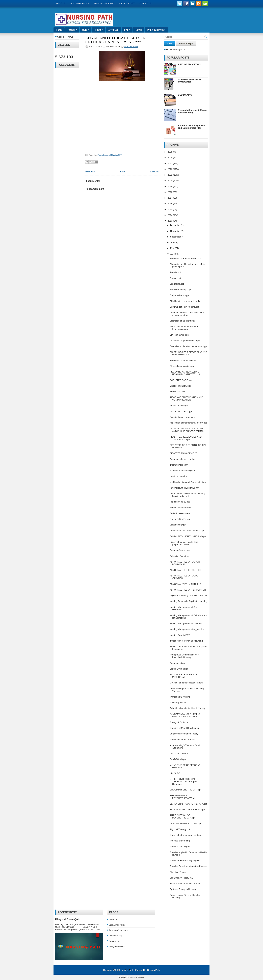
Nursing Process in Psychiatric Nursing (188, 601)
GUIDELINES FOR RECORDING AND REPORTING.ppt (188, 353)
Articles (113, 30)
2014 (170, 215)
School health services (180, 508)
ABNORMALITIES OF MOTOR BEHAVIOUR (185, 563)
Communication (177, 663)
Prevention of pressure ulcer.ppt (185, 341)
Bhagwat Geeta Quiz (68, 919)
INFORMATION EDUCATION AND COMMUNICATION (186, 399)
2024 (170, 158)
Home (59, 30)
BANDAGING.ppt (178, 759)
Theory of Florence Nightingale (185, 860)
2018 (170, 192)
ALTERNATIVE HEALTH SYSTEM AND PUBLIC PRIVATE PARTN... (187, 430)
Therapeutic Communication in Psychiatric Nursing (184, 656)
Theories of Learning (180, 841)
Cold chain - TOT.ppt (180, 753)
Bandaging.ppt (177, 284)
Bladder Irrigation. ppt (180, 386)
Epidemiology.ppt (178, 525)
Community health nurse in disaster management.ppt (187, 314)
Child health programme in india (185, 301)
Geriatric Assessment (180, 513)
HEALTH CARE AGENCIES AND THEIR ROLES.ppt (186, 438)
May (173, 248)
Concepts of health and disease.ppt (187, 531)
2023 (170, 163)
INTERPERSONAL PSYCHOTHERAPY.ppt (182, 797)
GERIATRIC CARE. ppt (181, 411)
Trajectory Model (178, 703)
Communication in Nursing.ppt (184, 307)
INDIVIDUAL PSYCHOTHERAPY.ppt (187, 810)
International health (179, 465)
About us (61, 3)
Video (100, 29)
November (176, 231)
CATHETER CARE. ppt (181, 380)
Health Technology (179, 406)
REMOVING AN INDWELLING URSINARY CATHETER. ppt (185, 373)
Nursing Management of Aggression (187, 629)
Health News (172, 50)
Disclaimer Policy (80, 3)
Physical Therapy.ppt (180, 829)
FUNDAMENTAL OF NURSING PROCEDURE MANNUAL (185, 715)
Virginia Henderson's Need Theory (186, 683)
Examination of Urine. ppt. (182, 417)
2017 (170, 198)
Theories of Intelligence (181, 847)
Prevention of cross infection (183, 360)
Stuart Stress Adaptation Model (185, 883)
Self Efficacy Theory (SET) (182, 878)
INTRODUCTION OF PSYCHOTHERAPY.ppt (182, 816)
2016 (170, 204)
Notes (73, 29)
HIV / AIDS (175, 773)
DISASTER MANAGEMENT (183, 453)
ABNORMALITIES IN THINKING (185, 584)
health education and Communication (188, 482)
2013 (170, 221)
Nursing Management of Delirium (186, 624)
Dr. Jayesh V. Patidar (135, 977)
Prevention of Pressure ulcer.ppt (185, 258)
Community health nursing (182, 459)
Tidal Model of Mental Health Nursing (187, 708)
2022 (170, 169)
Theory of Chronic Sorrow (182, 740)
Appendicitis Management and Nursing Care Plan (191, 127)
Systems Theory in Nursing (183, 889)
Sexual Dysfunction (179, 669)
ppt (128, 29)
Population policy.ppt (180, 502)
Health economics (178, 476)
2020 (170, 181)
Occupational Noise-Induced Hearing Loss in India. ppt (187, 495)
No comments (131, 47)
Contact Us (146, 3)
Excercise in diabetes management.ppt (188, 346)
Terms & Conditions (104, 3)
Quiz (87, 29)
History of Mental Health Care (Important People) (184, 543)
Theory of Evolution (179, 722)
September (176, 237)
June (173, 242)
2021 (170, 175)
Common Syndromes (180, 550)
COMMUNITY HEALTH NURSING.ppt (188, 536)
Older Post (155, 171)
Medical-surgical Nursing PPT (110, 155)
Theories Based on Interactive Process (188, 866)
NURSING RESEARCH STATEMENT (189, 81)
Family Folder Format (180, 519)
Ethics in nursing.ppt (179, 335)
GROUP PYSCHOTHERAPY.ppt (185, 790)
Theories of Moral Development (185, 728)
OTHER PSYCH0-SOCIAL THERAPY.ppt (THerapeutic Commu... (184, 782)
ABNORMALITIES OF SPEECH (185, 570)
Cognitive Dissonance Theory (184, 734)
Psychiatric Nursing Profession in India (188, 595)
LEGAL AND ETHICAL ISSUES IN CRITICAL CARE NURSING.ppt (116, 40)
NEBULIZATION (177, 392)
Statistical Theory (178, 872)
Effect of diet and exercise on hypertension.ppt (184, 328)
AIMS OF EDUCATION (189, 64)
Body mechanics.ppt (179, 295)
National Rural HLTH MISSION (184, 488)
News (139, 30)
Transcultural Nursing (180, 697)
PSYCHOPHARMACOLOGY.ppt (185, 824)
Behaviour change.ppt (180, 290)
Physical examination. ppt (182, 366)
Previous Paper (156, 30)
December (176, 225)
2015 (170, 209)
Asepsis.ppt (175, 278)
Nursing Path (127, 970)
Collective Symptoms (180, 556)
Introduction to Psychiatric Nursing (186, 641)
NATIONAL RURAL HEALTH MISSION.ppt (183, 676)
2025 (170, 152)
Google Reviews (65, 37)
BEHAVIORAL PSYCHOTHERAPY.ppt (188, 804)
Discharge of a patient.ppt (182, 321)
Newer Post (90, 171)
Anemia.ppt (175, 272)
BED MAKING (185, 95)
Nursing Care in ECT (180, 635)
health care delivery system (183, 471)
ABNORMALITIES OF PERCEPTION (188, 590)
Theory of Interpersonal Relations (186, 835)
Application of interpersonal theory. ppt (188, 423)
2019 (170, 186)
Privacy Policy (127, 3)
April (173, 254)
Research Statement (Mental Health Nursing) (193, 111)
